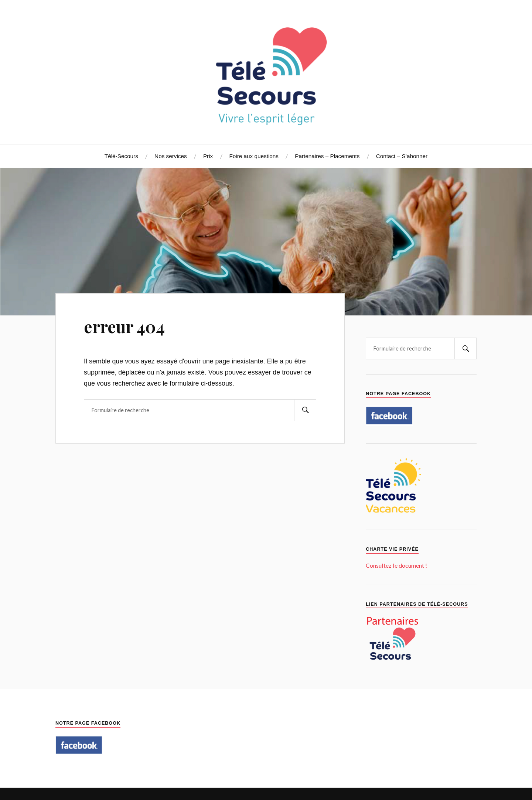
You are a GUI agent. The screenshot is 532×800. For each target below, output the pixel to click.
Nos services (171, 156)
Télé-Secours (121, 156)
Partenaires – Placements (327, 156)
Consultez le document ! (396, 565)
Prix (208, 156)
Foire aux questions (254, 156)
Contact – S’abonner (402, 156)
